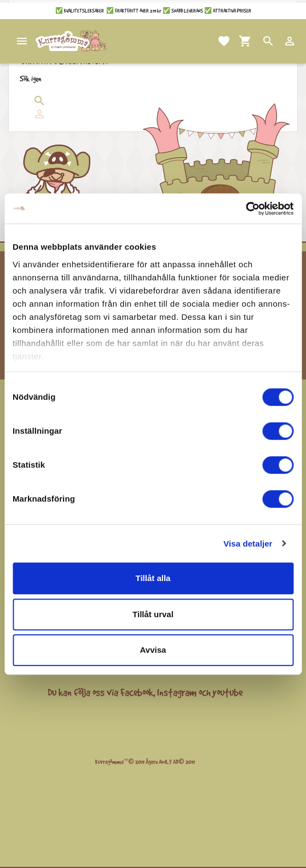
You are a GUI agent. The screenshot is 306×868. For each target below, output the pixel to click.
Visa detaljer (248, 544)
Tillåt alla (153, 578)
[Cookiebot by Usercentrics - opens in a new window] (246, 209)
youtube (227, 692)
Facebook (137, 692)
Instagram (177, 692)
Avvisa (153, 650)
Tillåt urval (153, 614)
